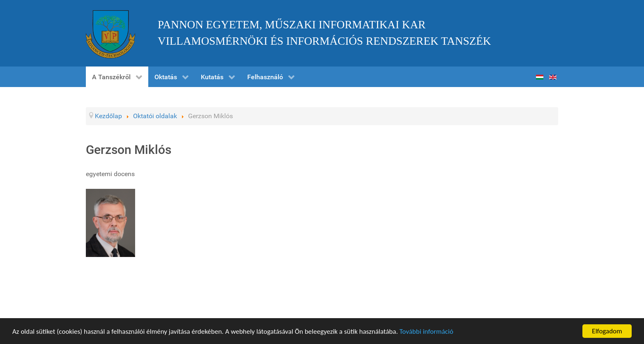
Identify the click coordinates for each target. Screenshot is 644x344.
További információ (427, 332)
